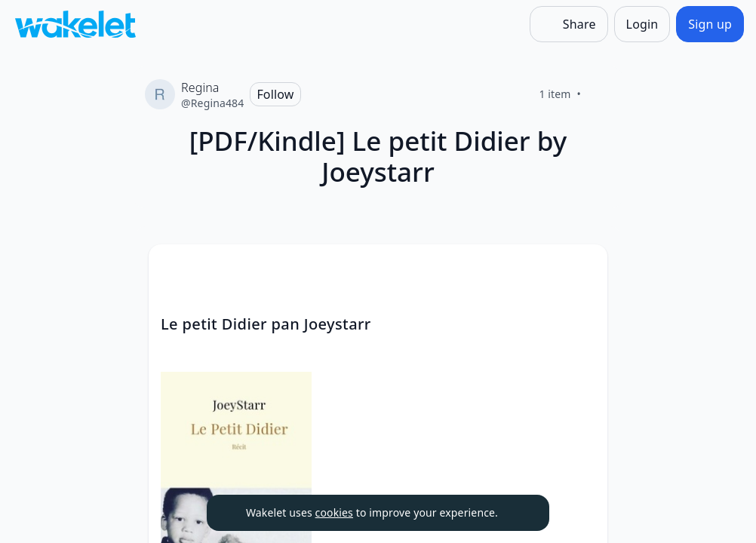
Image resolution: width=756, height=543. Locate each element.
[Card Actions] (583, 268)
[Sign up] (710, 24)
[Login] (642, 24)
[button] (583, 270)
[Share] (569, 24)
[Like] (599, 94)
